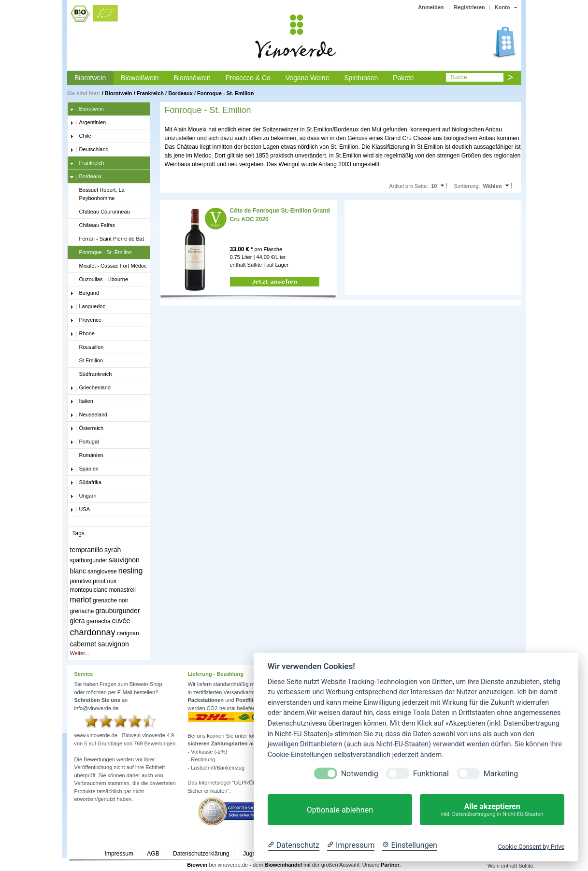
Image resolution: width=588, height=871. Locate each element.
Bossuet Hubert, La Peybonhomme (97, 194)
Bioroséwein (192, 78)
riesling (131, 571)
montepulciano (89, 590)
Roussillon (87, 347)
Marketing (501, 774)
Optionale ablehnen (340, 810)
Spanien (84, 469)
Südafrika (86, 483)
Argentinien (88, 123)
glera (78, 621)
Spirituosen (361, 78)
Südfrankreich (91, 374)
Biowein (197, 865)
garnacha (99, 621)
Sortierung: (467, 186)
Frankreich (150, 93)
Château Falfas (93, 226)
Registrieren (470, 7)
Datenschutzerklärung (201, 854)
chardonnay (93, 632)
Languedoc (88, 307)
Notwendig (360, 774)
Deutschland (89, 150)
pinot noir (105, 581)
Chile (81, 136)
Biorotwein (90, 78)
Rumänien (87, 456)
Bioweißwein (140, 78)
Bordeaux (180, 93)
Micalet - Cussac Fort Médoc (108, 266)
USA (80, 510)
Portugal (85, 442)
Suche (459, 77)
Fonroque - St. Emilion (225, 93)
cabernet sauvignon (100, 644)
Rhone (82, 334)
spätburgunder (89, 560)
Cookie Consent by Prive (531, 847)
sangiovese (102, 571)
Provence (86, 320)
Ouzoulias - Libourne (99, 280)
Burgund (85, 293)
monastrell (122, 590)
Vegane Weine (308, 78)
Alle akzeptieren (492, 810)
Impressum (119, 854)
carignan (128, 633)
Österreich (87, 428)
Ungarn (83, 496)
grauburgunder (118, 611)
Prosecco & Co (248, 78)
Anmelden (431, 7)
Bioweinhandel (283, 865)
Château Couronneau (100, 212)
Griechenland (90, 388)
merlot (81, 600)
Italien (82, 401)
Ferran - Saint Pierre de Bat (107, 239)
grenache (82, 611)
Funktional (431, 774)
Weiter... (80, 653)
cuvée (121, 621)
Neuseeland (89, 415)
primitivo (81, 581)
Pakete (403, 78)
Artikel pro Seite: (409, 186)
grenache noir (110, 600)
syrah (113, 550)
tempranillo (86, 550)
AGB (153, 854)
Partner (390, 865)
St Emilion (87, 361)
